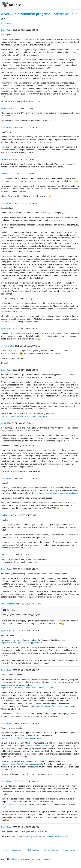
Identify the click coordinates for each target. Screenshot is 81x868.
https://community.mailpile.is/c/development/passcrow (24, 416)
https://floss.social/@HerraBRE (14, 804)
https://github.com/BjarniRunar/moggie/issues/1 (22, 643)
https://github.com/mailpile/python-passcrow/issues (56, 493)
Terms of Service (51, 850)
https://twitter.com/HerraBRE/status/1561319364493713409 (27, 688)
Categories (16, 850)
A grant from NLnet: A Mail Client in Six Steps (49, 836)
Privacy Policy (69, 850)
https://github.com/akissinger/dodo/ (52, 706)
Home (5, 850)
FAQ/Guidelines (32, 850)
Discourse (15, 859)
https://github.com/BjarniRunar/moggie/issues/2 (22, 738)
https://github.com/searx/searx (39, 746)
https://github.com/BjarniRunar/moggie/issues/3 (22, 764)
